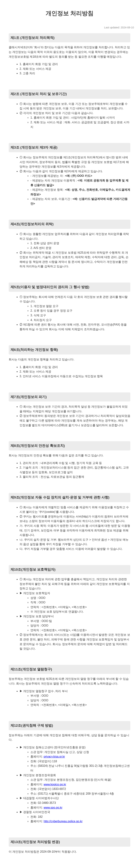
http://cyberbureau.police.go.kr (63, 821)
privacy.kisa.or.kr (54, 757)
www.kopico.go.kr (55, 784)
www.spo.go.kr (53, 808)
